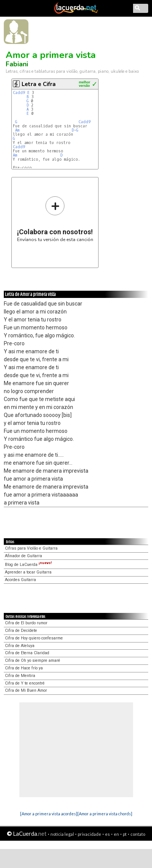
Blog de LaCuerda (28, 565)
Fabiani (17, 64)
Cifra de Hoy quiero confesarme (34, 638)
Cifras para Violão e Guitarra (31, 548)
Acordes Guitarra (20, 580)
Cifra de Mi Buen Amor (26, 690)
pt (125, 834)
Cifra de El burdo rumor (26, 623)
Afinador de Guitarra (24, 556)
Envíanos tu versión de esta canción (55, 219)
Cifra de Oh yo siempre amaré (33, 660)
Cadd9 (19, 93)
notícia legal (62, 834)
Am (17, 130)
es (107, 834)
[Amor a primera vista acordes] (49, 814)
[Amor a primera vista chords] (105, 814)
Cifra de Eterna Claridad (27, 653)
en (116, 834)
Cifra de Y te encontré (25, 683)
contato (138, 834)
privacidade (89, 834)
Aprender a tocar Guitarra (28, 572)
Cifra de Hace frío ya (24, 668)
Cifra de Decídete (21, 631)
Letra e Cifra (39, 84)
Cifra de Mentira (20, 676)
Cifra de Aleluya (20, 646)
